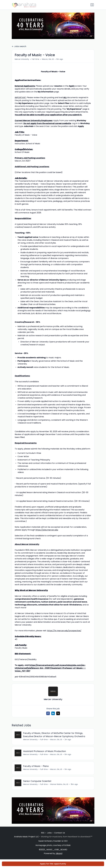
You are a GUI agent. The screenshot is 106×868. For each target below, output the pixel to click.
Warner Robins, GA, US (59, 784)
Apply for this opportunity (53, 864)
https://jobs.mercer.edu (47, 530)
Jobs (49, 833)
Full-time (36, 59)
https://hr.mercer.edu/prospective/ (64, 631)
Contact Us (60, 833)
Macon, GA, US (48, 59)
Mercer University (22, 59)
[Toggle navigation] (92, 5)
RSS (43, 833)
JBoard (59, 854)
